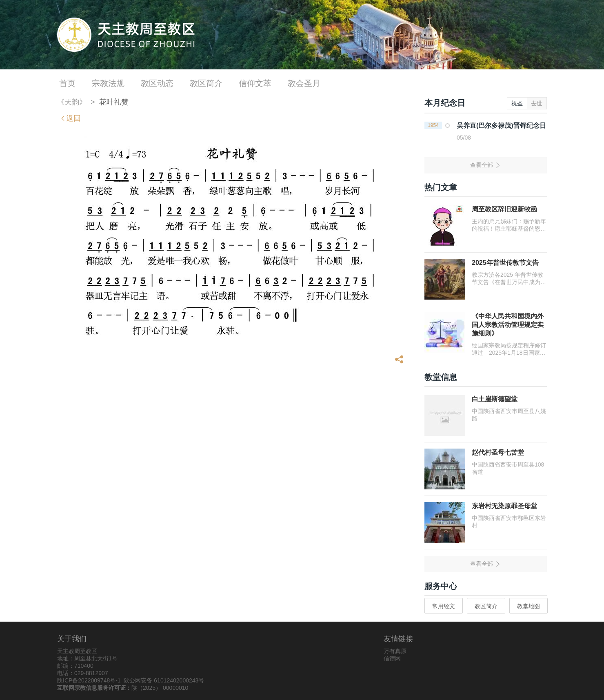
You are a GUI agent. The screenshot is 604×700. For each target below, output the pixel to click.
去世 (537, 103)
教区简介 (206, 83)
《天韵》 (72, 102)
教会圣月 (304, 83)
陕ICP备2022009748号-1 (89, 680)
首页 (67, 83)
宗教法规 (108, 83)
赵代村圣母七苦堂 (498, 452)
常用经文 (444, 606)
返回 (70, 118)
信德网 (392, 658)
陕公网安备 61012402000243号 (164, 680)
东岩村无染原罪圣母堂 (504, 506)
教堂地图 (528, 606)
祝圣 (517, 103)
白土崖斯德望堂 (495, 399)
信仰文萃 (255, 83)
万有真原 (395, 651)
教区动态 (157, 83)
